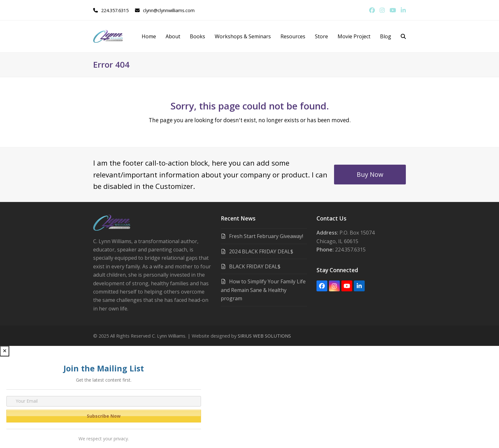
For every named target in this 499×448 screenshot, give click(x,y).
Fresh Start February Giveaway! (266, 236)
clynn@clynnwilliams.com (169, 10)
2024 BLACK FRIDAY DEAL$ (261, 251)
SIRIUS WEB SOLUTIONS (264, 336)
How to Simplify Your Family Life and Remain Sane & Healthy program (263, 290)
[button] (403, 36)
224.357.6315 (115, 10)
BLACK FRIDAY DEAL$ (255, 266)
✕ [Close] (5, 351)
